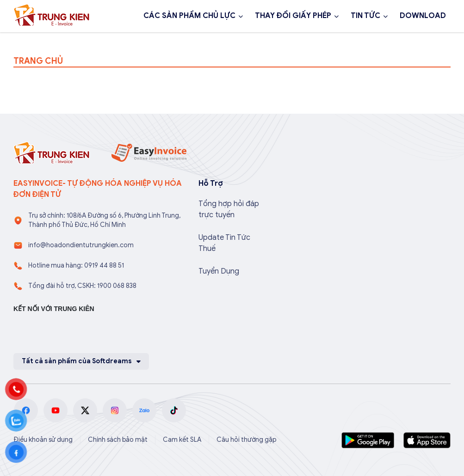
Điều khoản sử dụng (43, 440)
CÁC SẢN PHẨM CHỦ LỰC (189, 16)
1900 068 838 (50, 41)
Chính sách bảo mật (118, 440)
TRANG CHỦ (38, 61)
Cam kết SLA (182, 440)
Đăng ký (116, 41)
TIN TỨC (365, 16)
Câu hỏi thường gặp (247, 440)
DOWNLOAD (423, 16)
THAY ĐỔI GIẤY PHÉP (293, 16)
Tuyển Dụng (219, 271)
